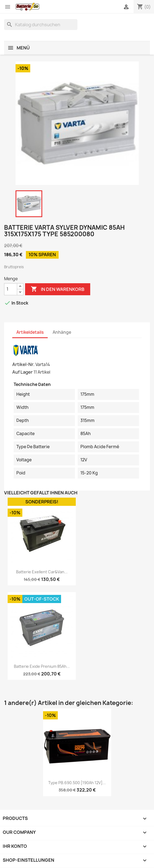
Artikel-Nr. (23, 364)
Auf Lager (22, 372)
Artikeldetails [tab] (30, 332)
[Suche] (41, 25)
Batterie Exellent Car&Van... (42, 572)
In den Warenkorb (58, 289)
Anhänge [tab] (62, 332)
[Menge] (11, 289)
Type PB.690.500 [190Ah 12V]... (77, 783)
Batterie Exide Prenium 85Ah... (42, 666)
